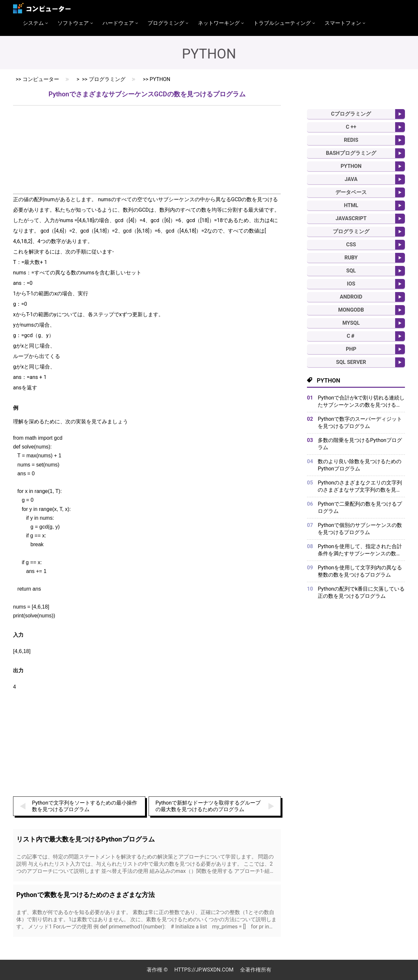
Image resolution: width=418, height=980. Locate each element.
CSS (351, 245)
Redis (351, 140)
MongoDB (351, 310)
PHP (351, 349)
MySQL (351, 323)
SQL (351, 271)
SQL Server (351, 362)
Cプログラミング (351, 114)
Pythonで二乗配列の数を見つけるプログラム (360, 507)
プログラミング (107, 79)
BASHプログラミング (351, 153)
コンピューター (41, 79)
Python (160, 79)
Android (351, 297)
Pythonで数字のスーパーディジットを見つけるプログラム (360, 423)
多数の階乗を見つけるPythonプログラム (360, 444)
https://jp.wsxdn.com (204, 970)
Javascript (351, 218)
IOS (351, 284)
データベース (351, 192)
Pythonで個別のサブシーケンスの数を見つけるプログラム (360, 529)
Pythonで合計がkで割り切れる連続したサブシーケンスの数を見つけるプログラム (361, 402)
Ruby (351, 258)
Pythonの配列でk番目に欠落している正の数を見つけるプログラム (361, 592)
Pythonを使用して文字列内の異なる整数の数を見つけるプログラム (360, 571)
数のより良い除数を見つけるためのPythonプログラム (360, 465)
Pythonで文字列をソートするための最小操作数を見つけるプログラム (85, 806)
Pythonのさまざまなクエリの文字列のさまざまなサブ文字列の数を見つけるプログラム (360, 487)
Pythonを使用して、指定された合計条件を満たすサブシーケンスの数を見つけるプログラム (360, 550)
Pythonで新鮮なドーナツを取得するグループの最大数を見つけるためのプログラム (208, 806)
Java (351, 179)
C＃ (351, 336)
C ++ (351, 127)
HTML (351, 205)
